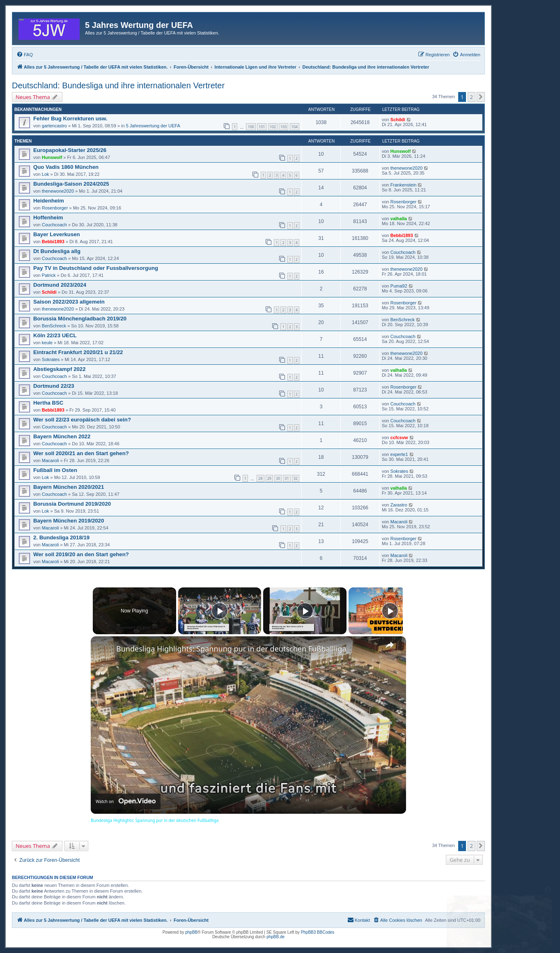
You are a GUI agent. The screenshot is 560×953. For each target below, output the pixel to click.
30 (278, 478)
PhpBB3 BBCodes (318, 932)
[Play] (303, 611)
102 (273, 127)
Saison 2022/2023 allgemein (69, 302)
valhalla (399, 219)
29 (269, 478)
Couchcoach (54, 225)
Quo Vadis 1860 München (66, 167)
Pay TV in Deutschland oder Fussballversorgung (96, 268)
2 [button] (472, 97)
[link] (104, 649)
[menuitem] (25, 55)
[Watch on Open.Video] (126, 801)
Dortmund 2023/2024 (60, 285)
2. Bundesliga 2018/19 (61, 538)
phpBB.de (275, 937)
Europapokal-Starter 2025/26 (70, 150)
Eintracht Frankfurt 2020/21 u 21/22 (78, 352)
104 (295, 127)
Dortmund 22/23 (54, 386)
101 (262, 127)
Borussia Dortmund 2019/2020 (72, 504)
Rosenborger (55, 208)
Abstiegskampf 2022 (60, 369)
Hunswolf (52, 157)
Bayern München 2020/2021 (69, 487)
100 (251, 127)
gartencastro (54, 126)
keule (47, 343)
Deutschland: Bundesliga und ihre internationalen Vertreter (118, 85)
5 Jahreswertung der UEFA (153, 126)
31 (287, 478)
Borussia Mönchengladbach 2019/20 (80, 319)
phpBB (191, 932)
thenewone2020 (406, 168)
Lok (46, 174)
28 (260, 478)
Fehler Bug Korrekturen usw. (70, 119)
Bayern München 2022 (62, 436)
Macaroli (50, 460)
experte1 (399, 454)
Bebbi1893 (53, 242)
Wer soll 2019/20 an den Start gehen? (81, 554)
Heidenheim (49, 201)
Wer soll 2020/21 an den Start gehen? (81, 453)
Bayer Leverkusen (57, 234)
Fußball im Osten (55, 470)
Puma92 (399, 286)
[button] (481, 97)
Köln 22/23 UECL (55, 335)
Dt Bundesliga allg (57, 251)
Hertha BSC (48, 403)
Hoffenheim (48, 218)
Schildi (398, 120)
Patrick (49, 275)
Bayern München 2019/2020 (69, 521)
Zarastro (399, 505)
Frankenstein (404, 185)
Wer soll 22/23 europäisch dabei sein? (82, 420)
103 (283, 127)
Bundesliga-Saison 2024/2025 (71, 184)
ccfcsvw (399, 437)
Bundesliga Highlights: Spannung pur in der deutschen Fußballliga (231, 649)
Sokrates (51, 359)
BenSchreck (54, 326)
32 (296, 478)
